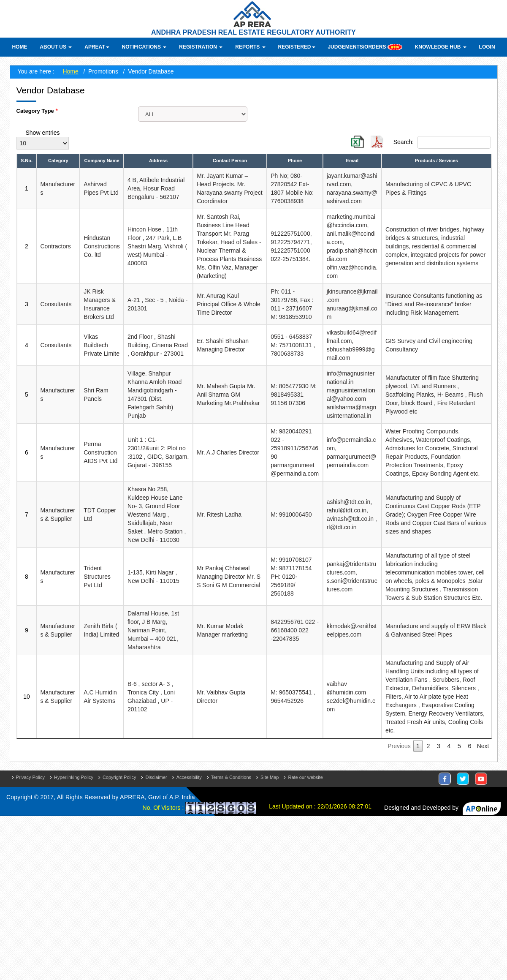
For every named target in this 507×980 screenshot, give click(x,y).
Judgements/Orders (365, 47)
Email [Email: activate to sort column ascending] (352, 161)
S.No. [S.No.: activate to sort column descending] (27, 161)
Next (483, 746)
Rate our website (305, 777)
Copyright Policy (119, 777)
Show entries (43, 133)
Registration (201, 47)
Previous (399, 746)
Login (487, 47)
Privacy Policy (30, 777)
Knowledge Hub (441, 47)
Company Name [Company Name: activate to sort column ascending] (102, 161)
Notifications (144, 47)
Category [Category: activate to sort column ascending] (58, 161)
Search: (442, 142)
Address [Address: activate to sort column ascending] (158, 161)
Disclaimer (156, 777)
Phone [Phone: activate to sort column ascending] (295, 161)
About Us (56, 47)
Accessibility (189, 777)
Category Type (36, 111)
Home (19, 47)
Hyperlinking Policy (74, 777)
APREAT (97, 47)
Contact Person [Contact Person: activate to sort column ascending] (230, 161)
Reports (250, 47)
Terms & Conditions (231, 777)
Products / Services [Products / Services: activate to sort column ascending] (437, 161)
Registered (297, 47)
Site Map (270, 777)
